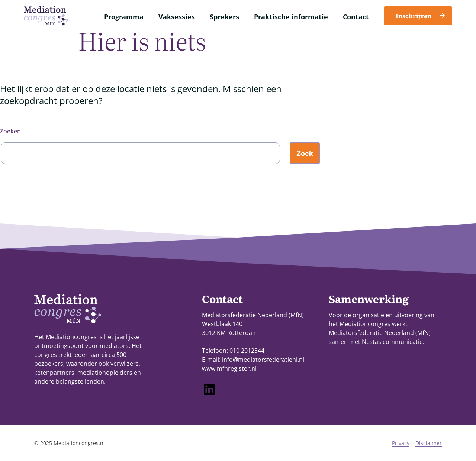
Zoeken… (13, 131)
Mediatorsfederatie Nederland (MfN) (380, 333)
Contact (356, 17)
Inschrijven (414, 16)
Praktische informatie (291, 17)
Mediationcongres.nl (79, 443)
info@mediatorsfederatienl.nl (263, 360)
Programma (124, 17)
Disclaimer (429, 443)
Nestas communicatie (392, 342)
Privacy (401, 443)
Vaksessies (177, 17)
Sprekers (224, 17)
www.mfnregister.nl (229, 368)
